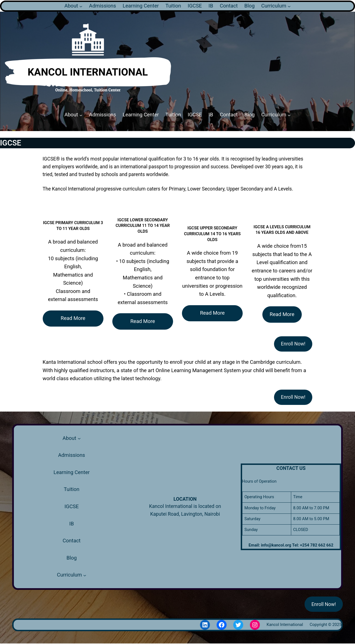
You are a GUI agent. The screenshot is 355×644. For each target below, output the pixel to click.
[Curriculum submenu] (289, 6)
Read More (73, 318)
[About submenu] (81, 6)
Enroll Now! (293, 344)
